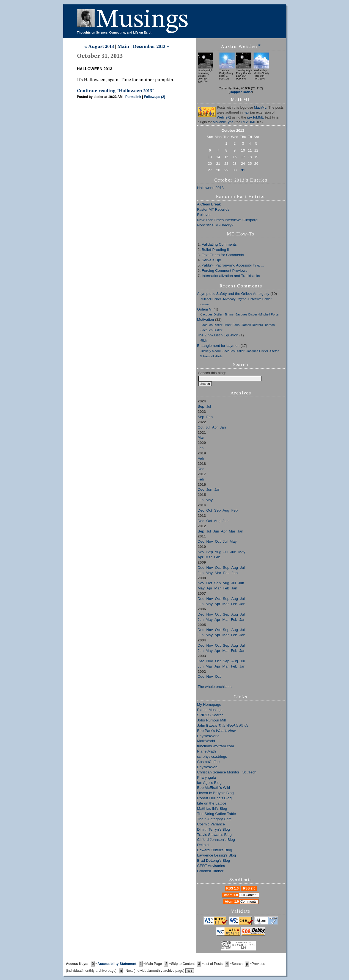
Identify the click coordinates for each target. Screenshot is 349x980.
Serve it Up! (212, 260)
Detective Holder (260, 299)
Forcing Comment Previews (225, 271)
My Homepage (209, 705)
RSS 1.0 (233, 888)
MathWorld (206, 741)
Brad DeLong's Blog (214, 860)
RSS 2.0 (249, 888)
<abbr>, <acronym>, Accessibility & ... (233, 265)
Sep (201, 406)
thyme (242, 299)
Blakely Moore (211, 351)
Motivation (206, 319)
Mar (201, 437)
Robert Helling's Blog (215, 798)
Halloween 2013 (211, 188)
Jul (209, 406)
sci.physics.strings (212, 757)
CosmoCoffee (208, 762)
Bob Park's (216, 731)
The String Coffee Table (217, 814)
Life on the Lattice (212, 803)
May (209, 500)
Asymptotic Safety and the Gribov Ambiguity (233, 294)
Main (123, 47)
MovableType (223, 122)
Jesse (205, 304)
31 (243, 170)
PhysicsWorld (208, 736)
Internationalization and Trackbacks (231, 276)
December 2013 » (151, 47)
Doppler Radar (241, 92)
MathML (260, 108)
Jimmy (229, 314)
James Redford (252, 325)
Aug (226, 510)
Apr (215, 427)
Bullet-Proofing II (216, 250)
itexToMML (255, 117)
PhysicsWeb (207, 767)
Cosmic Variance (211, 824)
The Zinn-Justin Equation (218, 335)
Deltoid (203, 845)
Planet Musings (210, 710)
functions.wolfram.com (216, 746)
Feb (209, 417)
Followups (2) (154, 97)
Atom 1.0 (241, 895)
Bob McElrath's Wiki (214, 788)
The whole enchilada (215, 687)
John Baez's (223, 725)
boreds (270, 325)
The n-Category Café (215, 819)
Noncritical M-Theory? (215, 225)
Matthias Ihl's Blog (212, 809)
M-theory (229, 299)
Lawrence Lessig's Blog (217, 855)
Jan (223, 427)
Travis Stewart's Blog (215, 835)
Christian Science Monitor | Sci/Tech (227, 772)
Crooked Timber (210, 871)
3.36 (243, 948)
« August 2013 (99, 47)
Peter (220, 356)
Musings (142, 20)
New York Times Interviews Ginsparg (227, 220)
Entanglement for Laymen (219, 346)
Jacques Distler (211, 314)
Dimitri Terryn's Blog (214, 829)
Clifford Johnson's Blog (216, 840)
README (249, 122)
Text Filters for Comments (223, 255)
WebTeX (223, 117)
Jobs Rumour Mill (211, 720)
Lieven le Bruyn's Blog (215, 793)
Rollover (204, 215)
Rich (204, 341)
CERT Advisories (211, 866)
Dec (201, 469)
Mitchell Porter (211, 299)
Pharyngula (207, 777)
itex (246, 112)
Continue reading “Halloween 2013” (116, 91)
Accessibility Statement (117, 964)
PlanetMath (207, 751)
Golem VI (205, 309)
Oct (201, 427)
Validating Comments (219, 244)
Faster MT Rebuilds (213, 209)
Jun (209, 489)
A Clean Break (209, 204)
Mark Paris (232, 325)
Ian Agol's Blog (209, 783)
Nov (210, 541)
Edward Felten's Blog (215, 850)
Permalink (133, 97)
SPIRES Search (210, 715)
